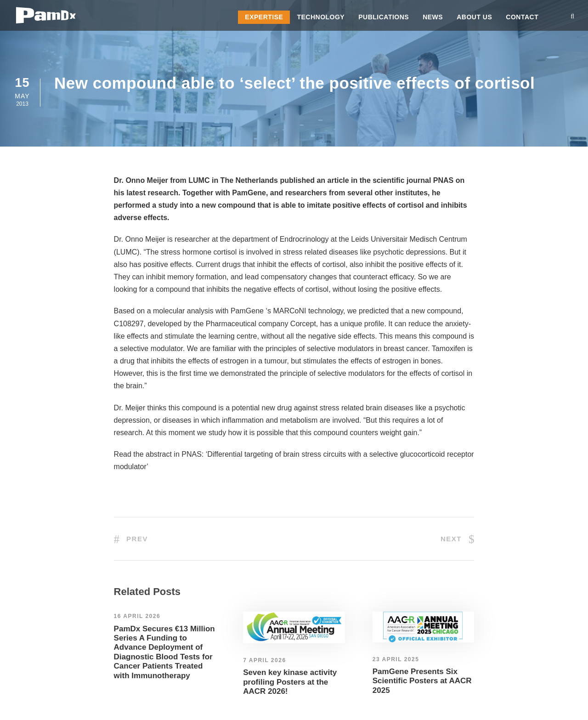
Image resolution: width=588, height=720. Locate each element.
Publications (384, 17)
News (433, 17)
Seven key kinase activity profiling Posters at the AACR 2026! (290, 682)
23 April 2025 (396, 659)
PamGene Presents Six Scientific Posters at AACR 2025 (422, 681)
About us (474, 17)
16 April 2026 (137, 616)
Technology (321, 17)
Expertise (264, 17)
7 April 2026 (264, 660)
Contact (522, 17)
